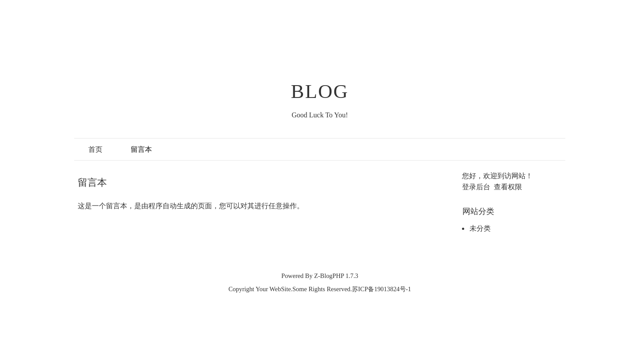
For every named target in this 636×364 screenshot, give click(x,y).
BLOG (320, 91)
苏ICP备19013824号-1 (382, 289)
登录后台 (476, 187)
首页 (95, 149)
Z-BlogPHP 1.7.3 (336, 276)
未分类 (480, 228)
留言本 (141, 149)
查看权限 (508, 187)
